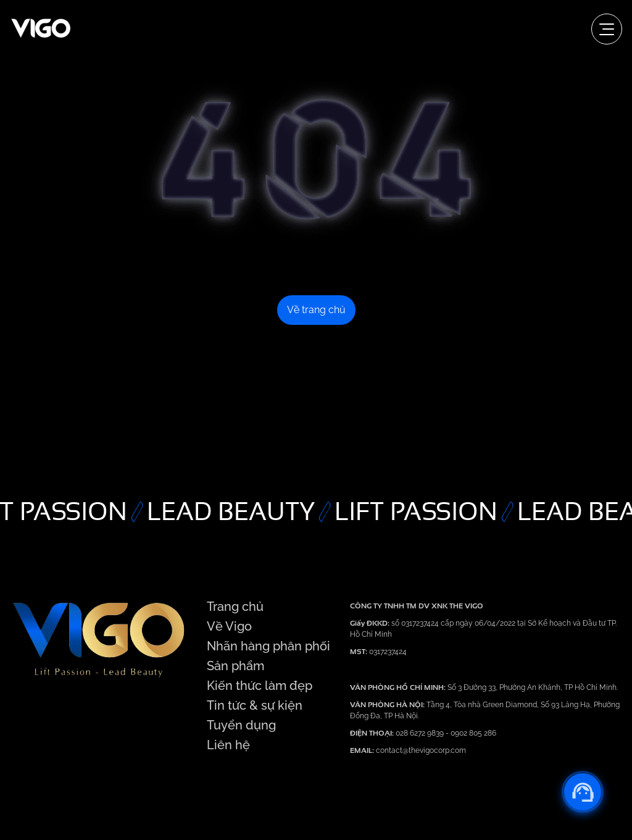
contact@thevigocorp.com (420, 750)
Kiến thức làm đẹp (260, 686)
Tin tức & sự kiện (255, 705)
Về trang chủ (316, 310)
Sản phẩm (235, 666)
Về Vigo (229, 626)
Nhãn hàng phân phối (268, 646)
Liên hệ (228, 745)
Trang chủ (235, 607)
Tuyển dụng (241, 725)
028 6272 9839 (421, 733)
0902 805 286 (473, 733)
